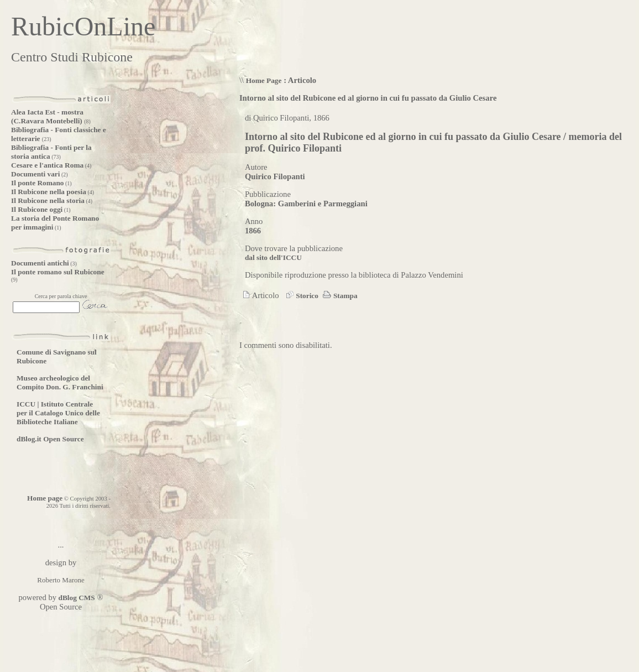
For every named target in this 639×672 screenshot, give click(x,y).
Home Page (264, 80)
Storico (301, 296)
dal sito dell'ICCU (273, 257)
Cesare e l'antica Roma (47, 165)
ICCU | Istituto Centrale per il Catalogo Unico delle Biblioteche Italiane (58, 413)
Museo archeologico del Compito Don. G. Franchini (60, 382)
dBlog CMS (76, 598)
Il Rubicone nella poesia (49, 192)
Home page (45, 498)
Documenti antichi (40, 263)
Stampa (339, 296)
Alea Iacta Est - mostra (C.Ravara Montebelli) (48, 116)
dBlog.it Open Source (50, 439)
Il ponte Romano (38, 183)
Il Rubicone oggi (37, 209)
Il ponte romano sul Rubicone (58, 272)
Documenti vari (35, 174)
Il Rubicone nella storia (48, 200)
